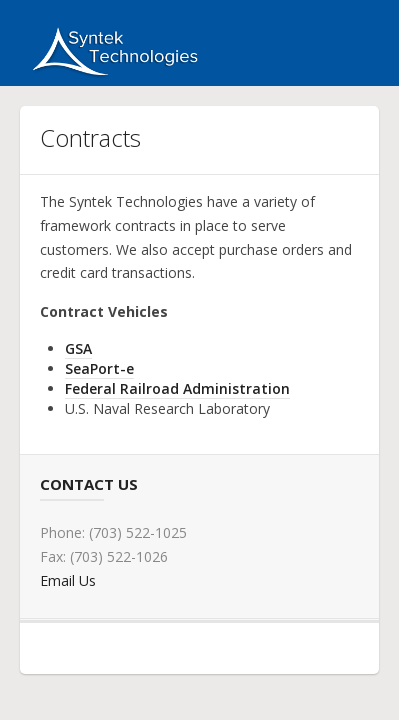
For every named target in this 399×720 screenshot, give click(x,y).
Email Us (68, 580)
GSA (78, 348)
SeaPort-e (99, 368)
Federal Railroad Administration (177, 388)
